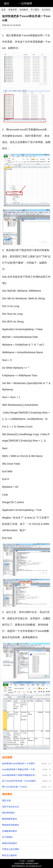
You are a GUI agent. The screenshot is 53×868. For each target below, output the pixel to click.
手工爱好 (35, 10)
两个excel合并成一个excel (14, 787)
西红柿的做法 (8, 813)
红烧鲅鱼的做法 (10, 831)
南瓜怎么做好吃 (10, 855)
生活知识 (46, 10)
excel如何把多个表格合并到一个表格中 (20, 769)
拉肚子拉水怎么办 (11, 807)
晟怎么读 (6, 800)
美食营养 (13, 10)
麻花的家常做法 (10, 819)
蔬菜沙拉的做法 (10, 843)
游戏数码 (24, 10)
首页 (4, 10)
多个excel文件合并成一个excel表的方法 (21, 781)
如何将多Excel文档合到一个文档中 (19, 763)
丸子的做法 (7, 837)
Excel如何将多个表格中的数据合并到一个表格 (24, 775)
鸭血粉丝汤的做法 (11, 825)
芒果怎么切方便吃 (11, 849)
